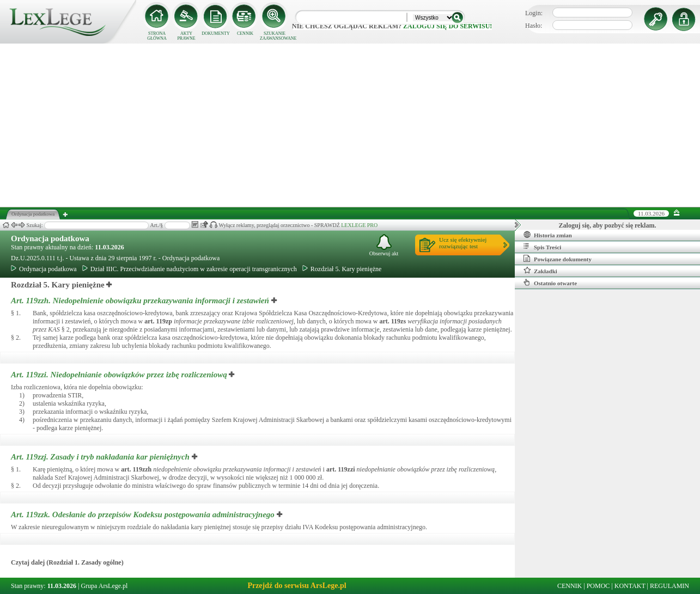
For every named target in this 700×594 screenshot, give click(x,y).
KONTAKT (630, 586)
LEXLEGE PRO (359, 225)
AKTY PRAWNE (186, 36)
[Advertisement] (350, 125)
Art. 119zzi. (120, 375)
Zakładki (540, 271)
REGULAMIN (669, 586)
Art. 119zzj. (101, 457)
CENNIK (245, 33)
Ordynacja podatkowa (50, 238)
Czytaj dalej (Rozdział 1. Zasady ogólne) (67, 562)
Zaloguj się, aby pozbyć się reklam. (608, 225)
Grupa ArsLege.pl (104, 586)
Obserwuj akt (384, 245)
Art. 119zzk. (144, 515)
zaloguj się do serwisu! (448, 26)
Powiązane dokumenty (558, 259)
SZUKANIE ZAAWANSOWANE (275, 36)
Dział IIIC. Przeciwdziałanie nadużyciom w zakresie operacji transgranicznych (190, 269)
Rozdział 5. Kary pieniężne (342, 269)
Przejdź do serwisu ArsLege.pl (297, 586)
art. (158, 321)
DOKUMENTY (216, 33)
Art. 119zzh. (141, 301)
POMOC (598, 586)
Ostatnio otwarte (550, 283)
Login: (534, 13)
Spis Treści (542, 247)
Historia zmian (548, 235)
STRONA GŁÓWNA (157, 36)
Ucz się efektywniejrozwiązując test (463, 243)
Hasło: (534, 26)
